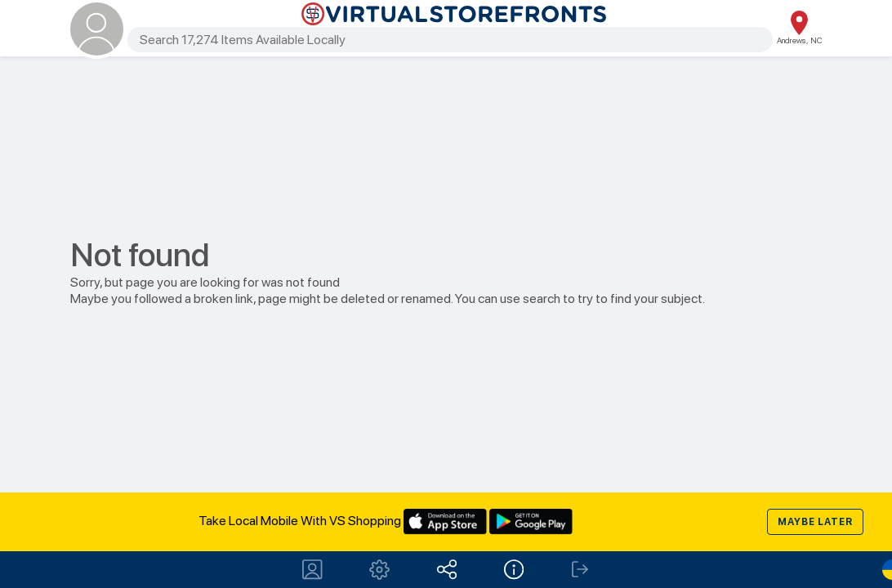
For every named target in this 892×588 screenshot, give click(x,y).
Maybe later (815, 522)
